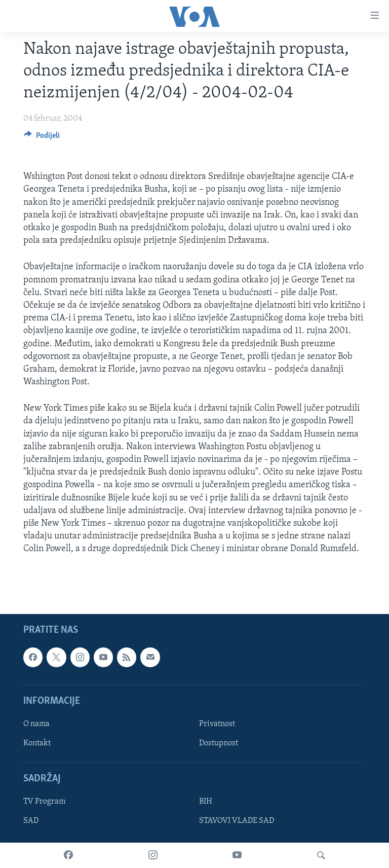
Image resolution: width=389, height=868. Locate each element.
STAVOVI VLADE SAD (237, 821)
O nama (36, 724)
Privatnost (217, 724)
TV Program (44, 802)
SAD (31, 821)
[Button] (42, 138)
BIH (206, 802)
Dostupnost (219, 743)
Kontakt (37, 743)
